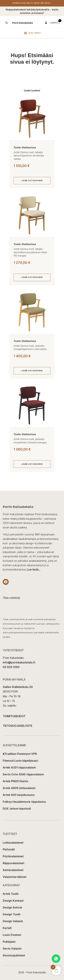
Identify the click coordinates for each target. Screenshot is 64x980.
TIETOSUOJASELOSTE (17, 726)
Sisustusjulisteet (14, 955)
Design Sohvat (12, 907)
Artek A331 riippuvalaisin (19, 767)
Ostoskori (16, 3)
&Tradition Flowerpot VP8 (20, 754)
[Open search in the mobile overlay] (6, 23)
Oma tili (30, 3)
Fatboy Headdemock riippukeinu (24, 802)
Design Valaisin (13, 921)
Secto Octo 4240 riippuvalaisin (23, 774)
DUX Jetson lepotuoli (17, 809)
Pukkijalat (9, 942)
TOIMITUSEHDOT (14, 716)
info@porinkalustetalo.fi (19, 662)
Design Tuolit (12, 914)
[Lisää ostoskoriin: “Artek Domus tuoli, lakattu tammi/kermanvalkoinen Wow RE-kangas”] (32, 277)
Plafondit (9, 849)
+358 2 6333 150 (45, 3)
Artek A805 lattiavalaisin (19, 788)
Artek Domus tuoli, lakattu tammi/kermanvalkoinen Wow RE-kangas (30, 252)
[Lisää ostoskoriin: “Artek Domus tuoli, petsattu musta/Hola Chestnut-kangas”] (32, 464)
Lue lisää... (34, 569)
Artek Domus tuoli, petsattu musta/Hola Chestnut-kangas (30, 441)
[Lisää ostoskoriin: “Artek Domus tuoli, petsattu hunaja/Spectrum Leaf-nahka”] (32, 371)
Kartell (7, 928)
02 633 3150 (11, 667)
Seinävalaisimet (13, 870)
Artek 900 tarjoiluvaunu (19, 795)
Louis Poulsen (12, 935)
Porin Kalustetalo (23, 23)
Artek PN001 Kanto (15, 781)
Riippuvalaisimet (13, 863)
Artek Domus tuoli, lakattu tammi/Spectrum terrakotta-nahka (29, 156)
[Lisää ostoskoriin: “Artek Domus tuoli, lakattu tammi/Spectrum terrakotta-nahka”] (32, 181)
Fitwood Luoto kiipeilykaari (20, 761)
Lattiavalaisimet (13, 843)
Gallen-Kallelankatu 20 (18, 687)
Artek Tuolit (11, 894)
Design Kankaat (13, 901)
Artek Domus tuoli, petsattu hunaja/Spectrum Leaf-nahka (30, 347)
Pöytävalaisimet (13, 856)
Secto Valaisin (12, 949)
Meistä (37, 3)
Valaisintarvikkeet (15, 877)
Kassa (23, 3)
